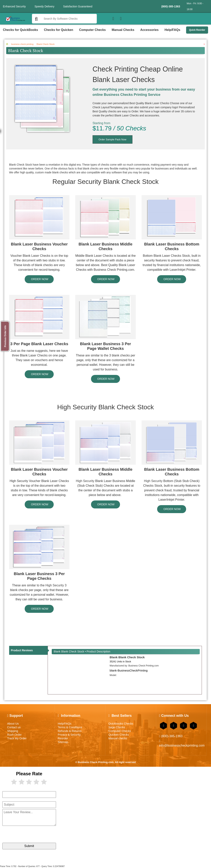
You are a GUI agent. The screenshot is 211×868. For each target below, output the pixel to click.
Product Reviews (22, 650)
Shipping (13, 731)
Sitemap (63, 742)
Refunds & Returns (70, 731)
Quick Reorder (197, 30)
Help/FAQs (172, 30)
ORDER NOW (39, 279)
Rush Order (14, 735)
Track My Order (17, 738)
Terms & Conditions (70, 727)
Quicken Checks (119, 735)
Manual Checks (123, 30)
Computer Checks (92, 30)
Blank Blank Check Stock (127, 657)
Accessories (149, 30)
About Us (13, 724)
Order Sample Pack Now (113, 139)
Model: (113, 675)
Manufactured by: (134, 666)
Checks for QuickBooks (21, 30)
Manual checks (118, 738)
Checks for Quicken (59, 30)
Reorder (63, 738)
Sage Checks (117, 727)
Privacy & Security (69, 735)
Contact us (14, 727)
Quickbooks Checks (121, 724)
